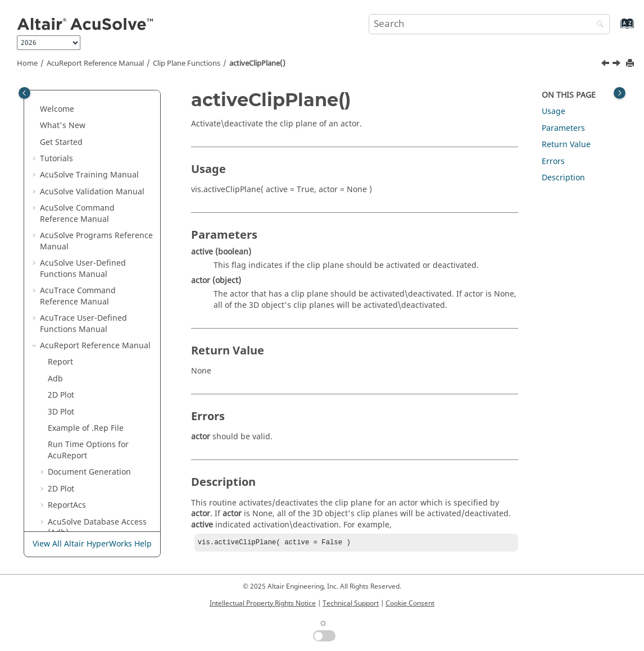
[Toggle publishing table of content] (24, 93)
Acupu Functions (79, 495)
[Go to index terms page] (615, 29)
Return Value (566, 145)
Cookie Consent (410, 603)
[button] (43, 93)
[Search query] (489, 24)
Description (563, 178)
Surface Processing (94, 511)
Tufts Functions (77, 274)
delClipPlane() (82, 324)
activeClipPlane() (257, 63)
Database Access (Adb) (97, 115)
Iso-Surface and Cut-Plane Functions (97, 236)
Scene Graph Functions (91, 445)
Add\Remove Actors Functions (85, 407)
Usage (554, 111)
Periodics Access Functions (98, 170)
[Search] (597, 25)
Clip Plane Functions (187, 63)
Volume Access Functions (95, 137)
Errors (553, 161)
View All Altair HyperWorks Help (92, 545)
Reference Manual (95, 63)
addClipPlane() (83, 308)
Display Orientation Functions (84, 379)
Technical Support (351, 603)
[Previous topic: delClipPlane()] (606, 65)
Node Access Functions (91, 187)
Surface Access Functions (95, 154)
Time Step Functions (86, 357)
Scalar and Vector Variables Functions (99, 209)
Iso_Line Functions (82, 258)
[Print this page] (631, 64)
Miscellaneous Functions (94, 462)
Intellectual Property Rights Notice (263, 603)
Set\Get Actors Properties (95, 429)
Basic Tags (79, 478)
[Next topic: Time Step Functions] (618, 65)
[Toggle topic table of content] (620, 93)
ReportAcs (67, 93)
